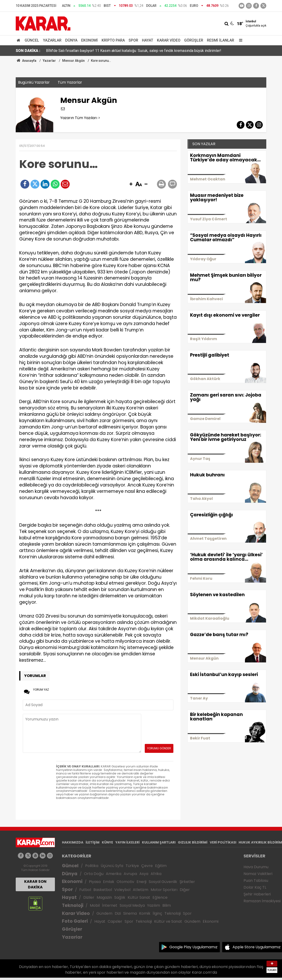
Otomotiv (125, 882)
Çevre (147, 866)
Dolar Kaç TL (255, 887)
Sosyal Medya (132, 905)
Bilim (167, 905)
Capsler (115, 921)
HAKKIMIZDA (73, 842)
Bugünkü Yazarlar (34, 82)
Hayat (148, 40)
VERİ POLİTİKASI (223, 842)
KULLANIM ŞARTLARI (159, 842)
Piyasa (95, 882)
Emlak (109, 882)
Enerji (141, 882)
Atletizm (141, 890)
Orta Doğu (94, 874)
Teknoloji (73, 905)
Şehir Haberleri (257, 894)
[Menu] (240, 40)
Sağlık (120, 897)
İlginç (157, 913)
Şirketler (187, 882)
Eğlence (160, 897)
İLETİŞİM (93, 842)
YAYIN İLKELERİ (128, 842)
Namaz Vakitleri (258, 874)
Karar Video (169, 40)
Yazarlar (52, 40)
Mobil (95, 905)
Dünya (71, 40)
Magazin (104, 897)
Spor (133, 40)
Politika (92, 866)
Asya (144, 874)
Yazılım (154, 905)
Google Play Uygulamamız (193, 947)
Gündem (104, 913)
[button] (131, 184)
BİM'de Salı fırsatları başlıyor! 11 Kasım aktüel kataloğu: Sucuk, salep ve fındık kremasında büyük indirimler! (134, 51)
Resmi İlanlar (221, 40)
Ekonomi (90, 40)
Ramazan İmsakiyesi (262, 901)
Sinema (130, 913)
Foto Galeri (75, 921)
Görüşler (194, 40)
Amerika (114, 874)
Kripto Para (113, 40)
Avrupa (130, 874)
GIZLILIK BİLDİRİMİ (193, 842)
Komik (145, 913)
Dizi (118, 913)
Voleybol (122, 890)
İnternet (110, 905)
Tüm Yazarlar (70, 82)
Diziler (89, 897)
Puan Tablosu (256, 881)
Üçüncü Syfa (112, 866)
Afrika (156, 874)
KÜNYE (107, 842)
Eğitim (161, 866)
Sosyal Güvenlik (163, 882)
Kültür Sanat (139, 897)
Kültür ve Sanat (168, 921)
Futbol (85, 890)
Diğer (185, 890)
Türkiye (132, 866)
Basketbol (103, 890)
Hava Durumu (256, 867)
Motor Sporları (164, 890)
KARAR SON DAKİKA (35, 884)
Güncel (32, 40)
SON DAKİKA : (28, 51)
